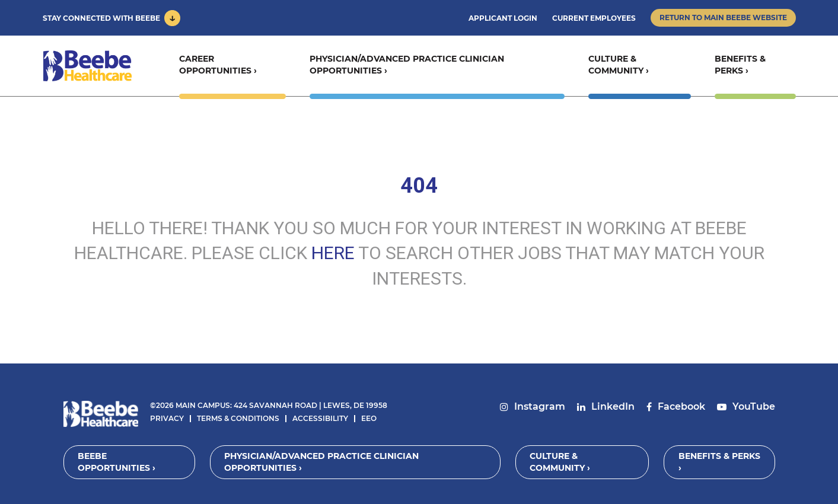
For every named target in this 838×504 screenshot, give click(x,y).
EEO (369, 418)
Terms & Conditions (238, 418)
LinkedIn (613, 406)
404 (419, 186)
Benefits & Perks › (740, 66)
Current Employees (594, 18)
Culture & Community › (618, 66)
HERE (333, 253)
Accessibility (320, 418)
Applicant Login (503, 18)
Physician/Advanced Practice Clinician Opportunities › (406, 66)
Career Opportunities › (217, 66)
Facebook (681, 406)
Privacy (167, 418)
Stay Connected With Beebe (101, 18)
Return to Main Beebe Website (723, 17)
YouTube (754, 406)
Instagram (540, 406)
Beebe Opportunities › (117, 462)
